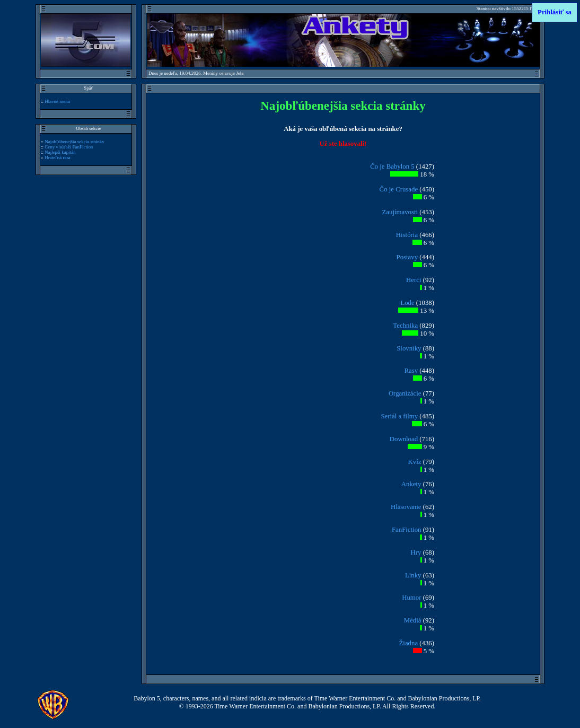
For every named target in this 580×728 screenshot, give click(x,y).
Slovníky (409, 348)
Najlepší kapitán (60, 152)
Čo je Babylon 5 (392, 166)
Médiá (413, 620)
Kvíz (415, 462)
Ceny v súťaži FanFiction (69, 147)
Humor (411, 598)
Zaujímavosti (400, 212)
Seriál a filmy (399, 416)
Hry (416, 552)
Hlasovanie (406, 507)
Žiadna (409, 643)
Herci (414, 280)
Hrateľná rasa (58, 157)
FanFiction (406, 530)
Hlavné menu (57, 101)
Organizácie (405, 393)
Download (404, 439)
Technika (405, 326)
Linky (413, 575)
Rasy (411, 371)
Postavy (407, 257)
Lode (407, 303)
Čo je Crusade (399, 189)
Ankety (411, 484)
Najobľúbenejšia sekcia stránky (74, 142)
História (407, 235)
